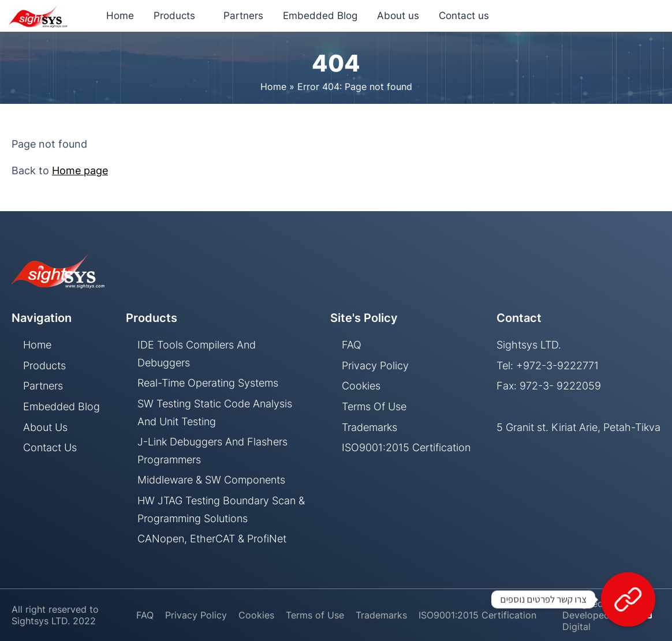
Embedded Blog (61, 406)
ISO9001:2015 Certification (406, 447)
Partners (43, 386)
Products (44, 366)
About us (45, 427)
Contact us (50, 447)
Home (273, 87)
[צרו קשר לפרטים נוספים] (628, 599)
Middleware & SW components (211, 480)
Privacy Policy (375, 366)
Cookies (361, 386)
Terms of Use (374, 406)
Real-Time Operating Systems (208, 383)
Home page (80, 170)
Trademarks (369, 427)
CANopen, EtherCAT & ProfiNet (212, 539)
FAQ (352, 345)
